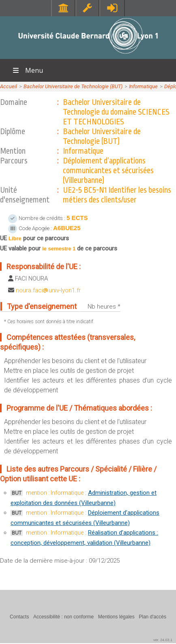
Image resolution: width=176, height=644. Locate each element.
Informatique (143, 86)
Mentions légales (116, 617)
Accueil (9, 86)
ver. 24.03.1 (163, 640)
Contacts (19, 617)
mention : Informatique (55, 493)
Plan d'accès (152, 617)
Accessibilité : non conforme (63, 617)
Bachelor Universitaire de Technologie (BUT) (73, 86)
